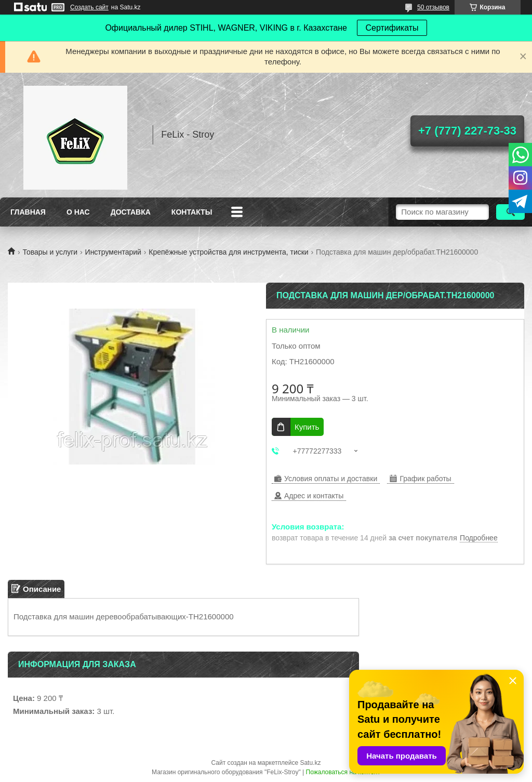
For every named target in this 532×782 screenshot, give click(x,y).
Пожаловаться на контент (343, 772)
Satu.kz (310, 763)
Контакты (192, 212)
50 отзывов (433, 7)
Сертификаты (392, 28)
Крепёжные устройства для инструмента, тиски (228, 252)
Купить (307, 427)
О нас (78, 212)
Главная (28, 212)
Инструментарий (113, 252)
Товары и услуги (50, 252)
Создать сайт (89, 7)
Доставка (131, 212)
